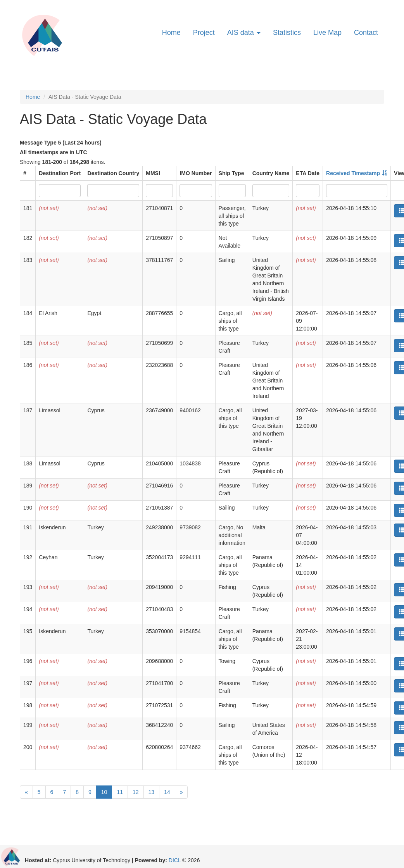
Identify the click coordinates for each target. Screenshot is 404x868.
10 (104, 792)
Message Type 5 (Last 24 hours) (61, 143)
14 (167, 792)
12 (136, 792)
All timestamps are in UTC (54, 152)
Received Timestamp (353, 173)
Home (171, 33)
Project (204, 33)
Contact (366, 33)
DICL (175, 860)
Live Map (327, 33)
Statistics (287, 33)
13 (152, 792)
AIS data (244, 33)
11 (120, 792)
